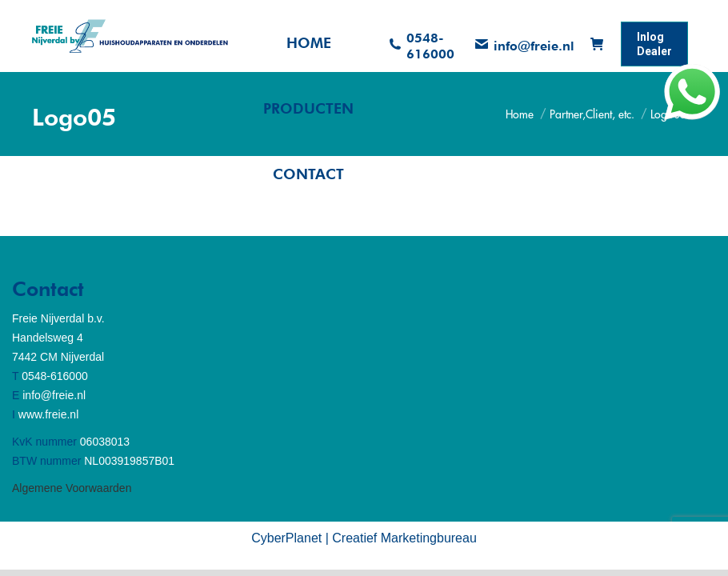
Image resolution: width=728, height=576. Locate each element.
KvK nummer (44, 442)
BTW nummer (46, 461)
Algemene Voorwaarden (72, 488)
